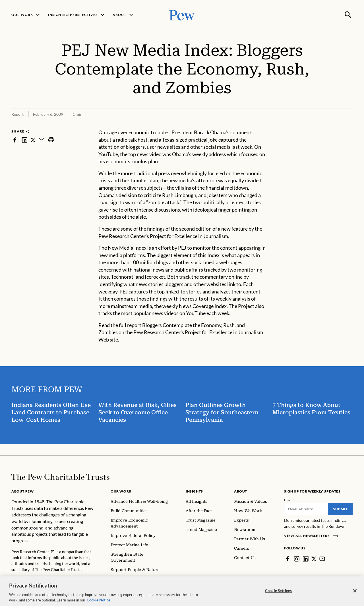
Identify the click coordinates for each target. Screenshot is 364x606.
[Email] (306, 509)
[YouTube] (322, 559)
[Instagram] (297, 559)
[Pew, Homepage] (182, 15)
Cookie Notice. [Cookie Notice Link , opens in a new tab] (99, 602)
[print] (51, 140)
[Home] (60, 477)
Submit (340, 509)
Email (288, 500)
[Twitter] (314, 559)
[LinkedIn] (306, 559)
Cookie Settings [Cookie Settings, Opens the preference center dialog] (278, 593)
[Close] (355, 593)
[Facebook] (288, 559)
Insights (194, 491)
